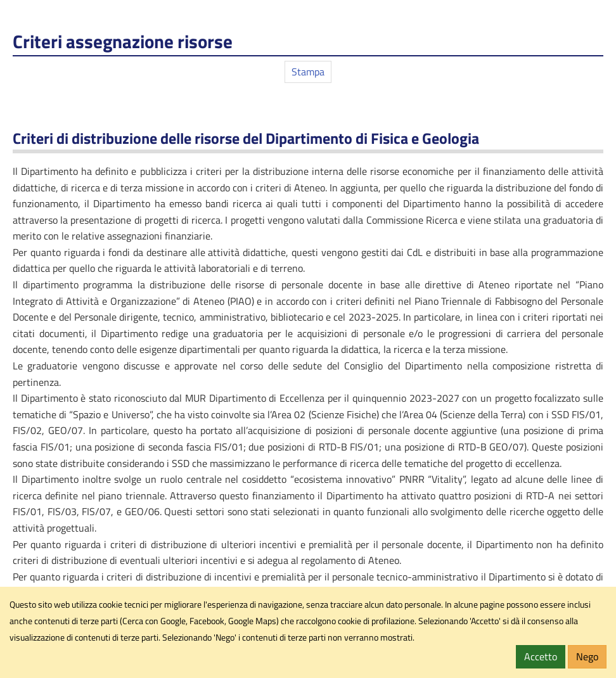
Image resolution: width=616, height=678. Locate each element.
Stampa (308, 72)
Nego (587, 656)
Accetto (541, 656)
